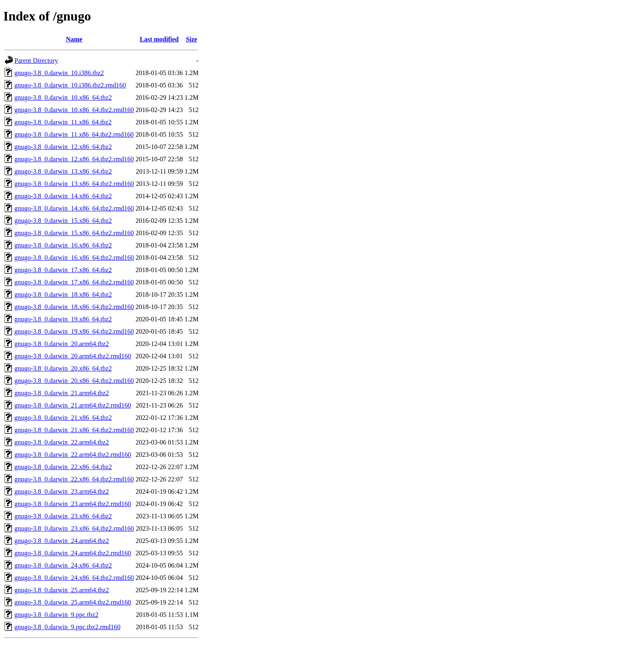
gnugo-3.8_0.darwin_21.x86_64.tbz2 (63, 418)
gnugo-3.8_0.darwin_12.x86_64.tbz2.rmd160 (74, 159)
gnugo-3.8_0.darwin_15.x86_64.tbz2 (63, 221)
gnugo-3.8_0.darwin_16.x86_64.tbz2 (63, 245)
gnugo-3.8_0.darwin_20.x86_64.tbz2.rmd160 (74, 381)
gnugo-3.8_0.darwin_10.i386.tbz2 (59, 73)
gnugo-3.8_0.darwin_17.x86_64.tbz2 (63, 270)
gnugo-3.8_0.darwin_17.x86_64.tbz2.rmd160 (74, 282)
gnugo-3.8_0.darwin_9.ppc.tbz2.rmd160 (67, 627)
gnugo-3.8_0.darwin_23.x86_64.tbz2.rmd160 (74, 528)
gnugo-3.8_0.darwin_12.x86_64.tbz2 (63, 147)
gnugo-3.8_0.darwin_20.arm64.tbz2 (62, 344)
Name (74, 39)
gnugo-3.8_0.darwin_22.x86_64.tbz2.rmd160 (74, 479)
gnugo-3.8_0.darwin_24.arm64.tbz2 (62, 541)
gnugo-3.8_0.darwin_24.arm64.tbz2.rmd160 (73, 553)
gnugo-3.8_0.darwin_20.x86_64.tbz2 (63, 368)
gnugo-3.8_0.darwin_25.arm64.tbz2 (62, 590)
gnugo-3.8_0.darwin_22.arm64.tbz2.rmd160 (73, 455)
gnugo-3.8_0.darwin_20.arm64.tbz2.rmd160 (73, 356)
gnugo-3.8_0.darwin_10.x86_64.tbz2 (63, 97)
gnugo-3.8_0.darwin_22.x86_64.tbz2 (63, 467)
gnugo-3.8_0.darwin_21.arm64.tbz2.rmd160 (73, 405)
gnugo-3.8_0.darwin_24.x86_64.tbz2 (63, 565)
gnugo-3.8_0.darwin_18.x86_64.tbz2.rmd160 (74, 307)
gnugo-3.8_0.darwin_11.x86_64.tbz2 (63, 122)
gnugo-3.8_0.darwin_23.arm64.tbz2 (62, 491)
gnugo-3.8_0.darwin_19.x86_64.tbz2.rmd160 (74, 331)
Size (192, 39)
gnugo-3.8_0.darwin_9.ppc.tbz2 (56, 615)
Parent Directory (36, 61)
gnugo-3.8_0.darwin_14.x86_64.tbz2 (63, 196)
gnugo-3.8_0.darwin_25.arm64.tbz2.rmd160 (73, 602)
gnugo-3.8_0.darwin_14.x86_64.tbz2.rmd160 (74, 208)
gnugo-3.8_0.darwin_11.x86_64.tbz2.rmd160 (74, 134)
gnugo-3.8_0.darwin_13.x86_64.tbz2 (63, 171)
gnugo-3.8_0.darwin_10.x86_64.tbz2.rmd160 (74, 110)
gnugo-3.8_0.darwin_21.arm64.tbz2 (62, 393)
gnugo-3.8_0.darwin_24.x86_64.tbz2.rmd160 (74, 578)
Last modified (159, 39)
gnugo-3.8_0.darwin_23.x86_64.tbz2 (63, 516)
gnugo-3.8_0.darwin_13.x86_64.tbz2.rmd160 (74, 184)
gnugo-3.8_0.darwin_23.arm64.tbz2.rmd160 (73, 504)
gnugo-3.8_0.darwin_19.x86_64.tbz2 (63, 319)
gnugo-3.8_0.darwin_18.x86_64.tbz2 (63, 294)
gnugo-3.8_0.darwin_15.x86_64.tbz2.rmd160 (74, 233)
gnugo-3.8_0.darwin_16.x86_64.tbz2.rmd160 (74, 258)
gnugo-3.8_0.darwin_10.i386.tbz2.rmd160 (70, 85)
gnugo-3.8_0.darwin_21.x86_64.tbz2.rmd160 (74, 430)
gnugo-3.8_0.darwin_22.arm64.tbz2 (62, 442)
